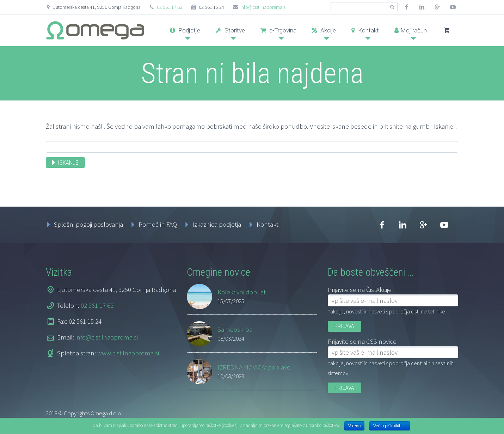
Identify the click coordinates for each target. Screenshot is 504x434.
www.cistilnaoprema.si (128, 353)
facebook (406, 7)
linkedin (422, 7)
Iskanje (68, 163)
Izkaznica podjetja (217, 224)
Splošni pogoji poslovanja (88, 224)
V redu (354, 426)
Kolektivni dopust (242, 292)
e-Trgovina (278, 30)
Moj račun (411, 30)
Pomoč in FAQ (158, 224)
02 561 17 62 (170, 7)
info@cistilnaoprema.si (263, 7)
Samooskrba (235, 329)
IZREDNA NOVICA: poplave (254, 367)
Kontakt (365, 30)
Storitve (230, 30)
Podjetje (185, 30)
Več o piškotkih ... (390, 426)
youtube (453, 7)
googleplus (437, 7)
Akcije (324, 30)
